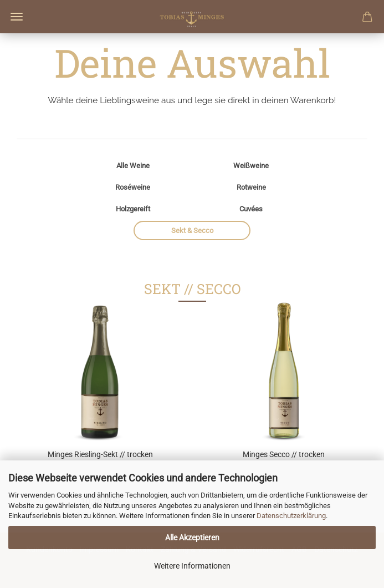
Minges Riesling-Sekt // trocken (100, 454)
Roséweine (133, 187)
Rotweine (251, 187)
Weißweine (251, 166)
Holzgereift (133, 209)
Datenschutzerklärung (291, 516)
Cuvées (251, 209)
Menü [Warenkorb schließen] (17, 17)
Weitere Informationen (192, 566)
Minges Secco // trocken (284, 454)
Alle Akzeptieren (192, 538)
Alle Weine (133, 166)
